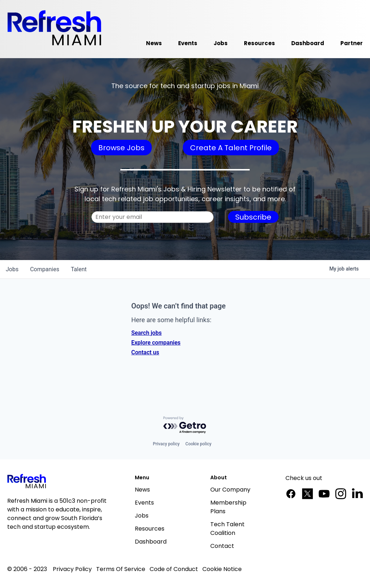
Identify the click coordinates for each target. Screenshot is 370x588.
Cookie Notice (222, 569)
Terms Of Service (121, 569)
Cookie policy (198, 444)
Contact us (145, 352)
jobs (12, 269)
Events (144, 503)
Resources (150, 529)
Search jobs (146, 333)
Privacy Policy (72, 569)
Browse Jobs (121, 148)
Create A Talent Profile (231, 148)
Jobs (142, 516)
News (142, 490)
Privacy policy (166, 444)
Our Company (230, 490)
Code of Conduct (174, 569)
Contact (222, 546)
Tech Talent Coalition (227, 529)
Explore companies (156, 343)
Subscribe (253, 217)
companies (45, 269)
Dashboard (151, 542)
